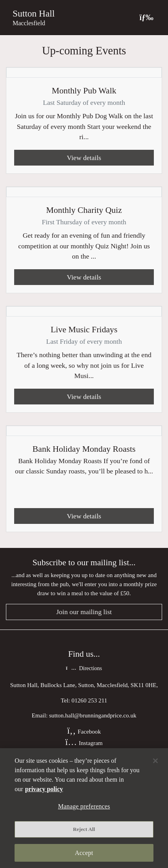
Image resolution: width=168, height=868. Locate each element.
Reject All (84, 829)
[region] (84, 808)
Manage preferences (84, 806)
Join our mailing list (84, 612)
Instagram (84, 743)
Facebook (84, 731)
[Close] (155, 761)
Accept (84, 853)
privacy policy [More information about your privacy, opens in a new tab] (44, 789)
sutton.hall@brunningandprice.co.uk (93, 715)
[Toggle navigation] (146, 17)
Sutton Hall (34, 13)
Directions (84, 668)
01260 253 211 (90, 700)
